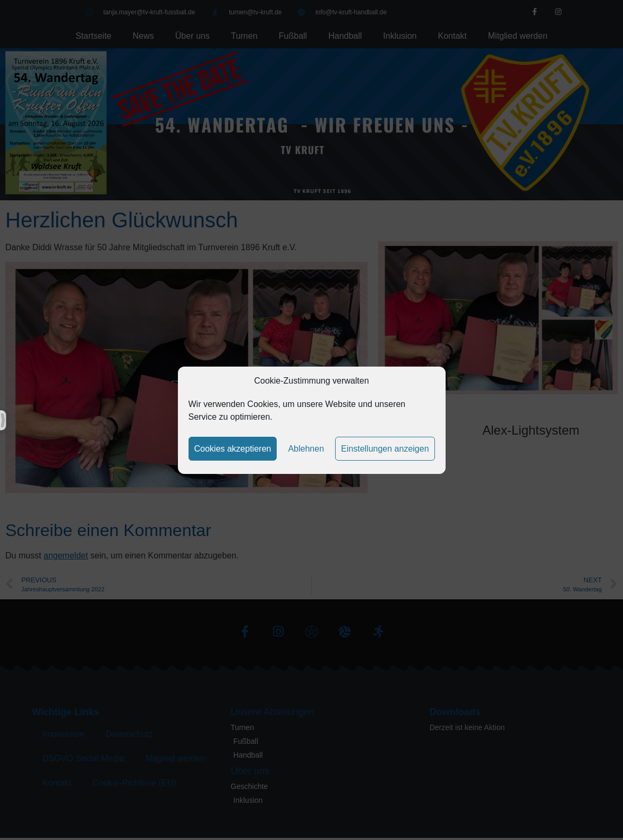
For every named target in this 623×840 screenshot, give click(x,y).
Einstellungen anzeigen (385, 449)
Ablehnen (306, 449)
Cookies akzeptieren (232, 449)
